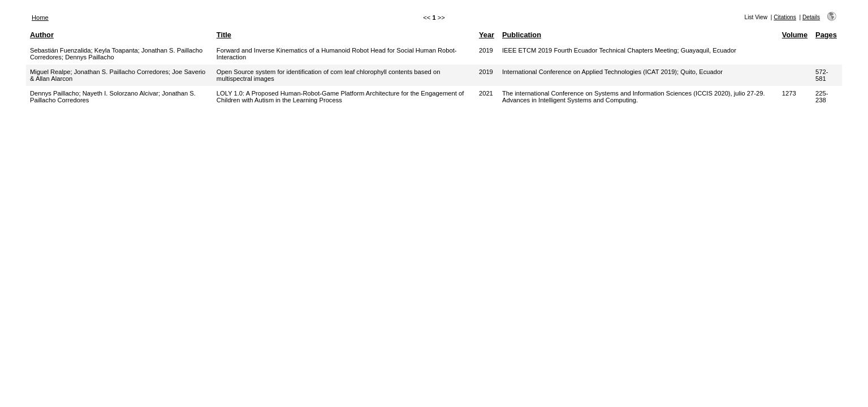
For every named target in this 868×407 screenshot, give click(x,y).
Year (487, 35)
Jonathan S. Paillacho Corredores (121, 72)
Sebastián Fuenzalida (61, 50)
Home (40, 18)
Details (811, 17)
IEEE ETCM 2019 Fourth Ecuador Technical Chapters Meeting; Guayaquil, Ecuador (619, 50)
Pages (826, 35)
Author (42, 35)
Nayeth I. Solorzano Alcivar (120, 93)
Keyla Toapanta (116, 50)
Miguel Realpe (50, 72)
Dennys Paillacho (89, 57)
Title (224, 35)
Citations (785, 17)
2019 (486, 50)
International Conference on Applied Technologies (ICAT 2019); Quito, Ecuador (612, 72)
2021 (486, 93)
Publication (522, 35)
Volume (795, 35)
